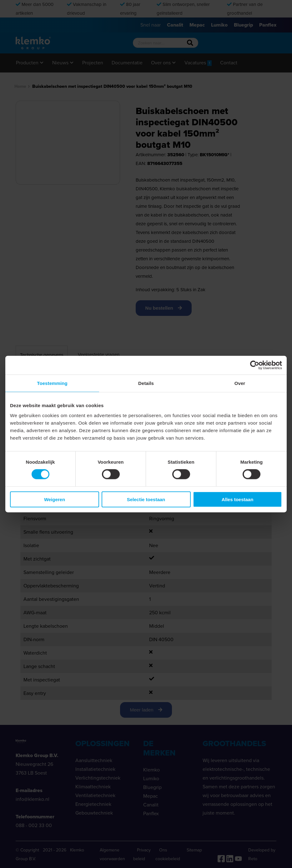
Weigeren (55, 499)
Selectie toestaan (146, 499)
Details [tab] (146, 383)
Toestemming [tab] (52, 383)
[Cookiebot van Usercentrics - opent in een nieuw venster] (255, 365)
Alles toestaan (238, 499)
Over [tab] (240, 383)
